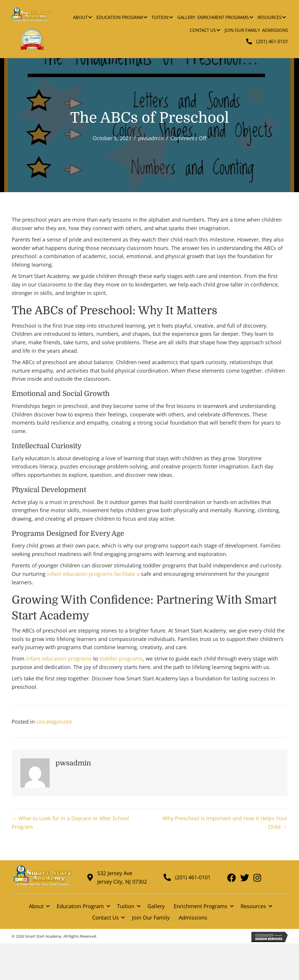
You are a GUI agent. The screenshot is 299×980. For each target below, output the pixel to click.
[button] (90, 17)
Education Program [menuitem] (80, 906)
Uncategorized (54, 722)
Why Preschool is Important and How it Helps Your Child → (225, 822)
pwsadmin (151, 138)
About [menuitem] (36, 906)
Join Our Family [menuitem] (151, 918)
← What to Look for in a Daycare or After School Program (70, 822)
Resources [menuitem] (253, 906)
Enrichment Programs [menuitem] (201, 906)
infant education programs (80, 574)
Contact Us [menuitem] (106, 918)
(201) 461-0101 (272, 41)
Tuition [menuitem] (126, 906)
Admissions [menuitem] (193, 918)
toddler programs (121, 658)
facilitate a (126, 574)
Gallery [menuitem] (156, 906)
